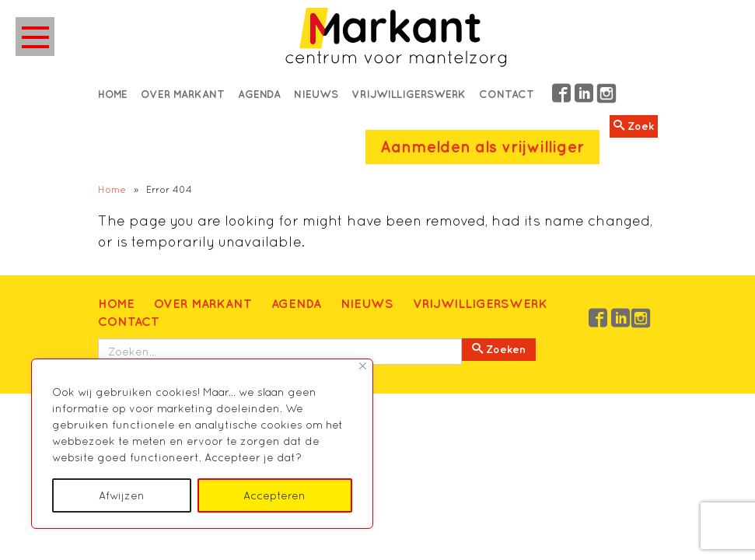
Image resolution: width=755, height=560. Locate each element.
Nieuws (316, 94)
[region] (202, 444)
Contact (507, 94)
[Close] (363, 366)
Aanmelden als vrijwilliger (482, 147)
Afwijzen (122, 495)
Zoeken (499, 349)
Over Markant (183, 94)
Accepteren (274, 495)
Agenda (259, 94)
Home (113, 94)
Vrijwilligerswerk (409, 94)
